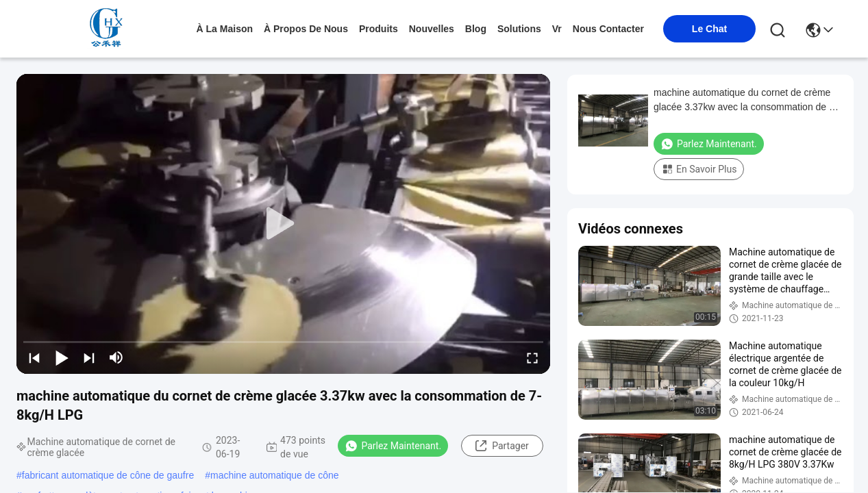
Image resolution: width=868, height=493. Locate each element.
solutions (519, 29)
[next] (89, 357)
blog (476, 29)
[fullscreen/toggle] (532, 357)
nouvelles (432, 29)
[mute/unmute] (116, 357)
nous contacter (608, 29)
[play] (284, 224)
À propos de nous (306, 29)
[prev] (34, 357)
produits (379, 29)
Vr (557, 29)
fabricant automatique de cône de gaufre (108, 475)
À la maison (225, 29)
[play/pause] (62, 357)
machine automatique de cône (275, 475)
